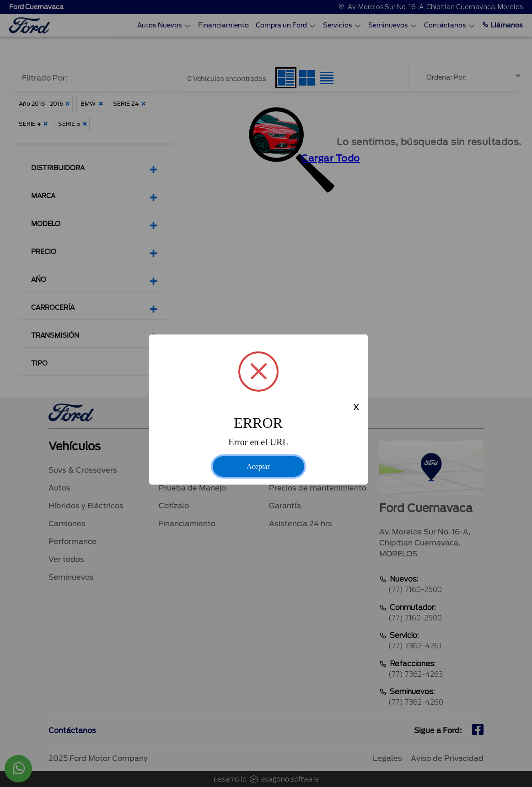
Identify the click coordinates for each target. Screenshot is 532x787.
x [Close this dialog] (356, 407)
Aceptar (258, 466)
